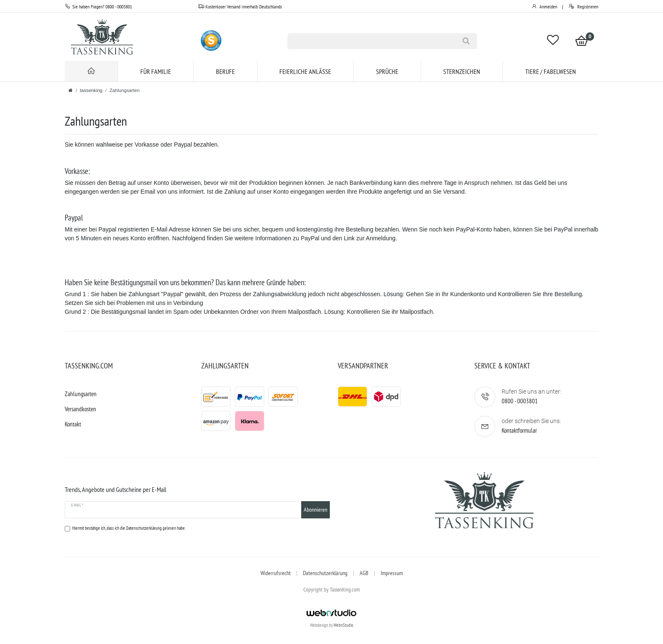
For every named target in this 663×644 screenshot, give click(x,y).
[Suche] (466, 41)
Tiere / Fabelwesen (551, 71)
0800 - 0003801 (520, 401)
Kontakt (73, 424)
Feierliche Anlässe (305, 71)
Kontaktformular (519, 430)
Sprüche (387, 71)
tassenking (91, 90)
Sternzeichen (462, 71)
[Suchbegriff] (371, 41)
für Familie (156, 71)
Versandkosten (80, 409)
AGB (364, 573)
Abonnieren (316, 510)
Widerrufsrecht (276, 573)
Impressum (392, 573)
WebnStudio (343, 625)
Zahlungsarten (81, 394)
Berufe (225, 71)
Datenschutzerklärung (325, 573)
